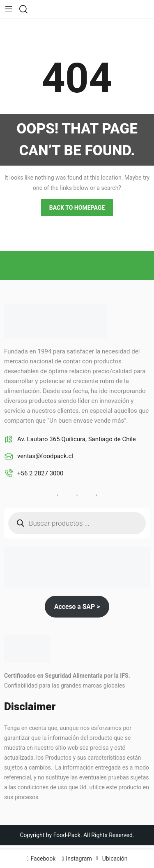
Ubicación (115, 859)
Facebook (43, 859)
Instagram (79, 859)
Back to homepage (77, 208)
